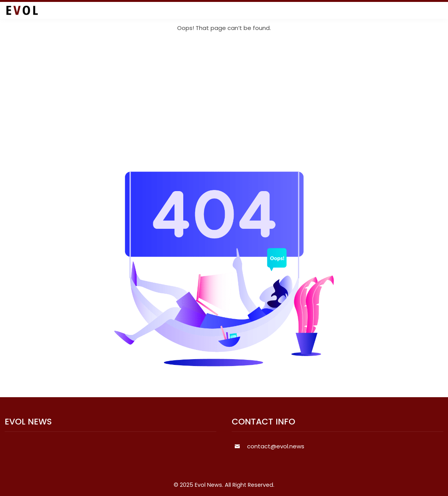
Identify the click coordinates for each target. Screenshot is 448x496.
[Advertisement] (224, 102)
